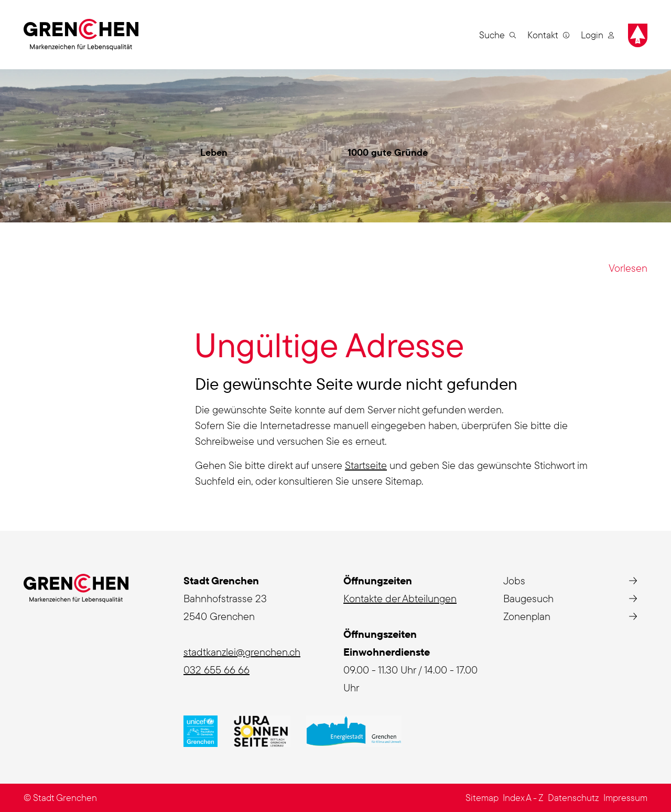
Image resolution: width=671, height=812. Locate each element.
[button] (497, 35)
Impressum (625, 798)
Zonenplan (527, 616)
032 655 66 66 (217, 670)
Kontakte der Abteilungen (400, 598)
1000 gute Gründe (388, 152)
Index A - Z (523, 798)
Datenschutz (573, 798)
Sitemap (482, 798)
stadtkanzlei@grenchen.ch (242, 652)
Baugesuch (528, 598)
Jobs (514, 580)
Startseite (366, 465)
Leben (214, 152)
